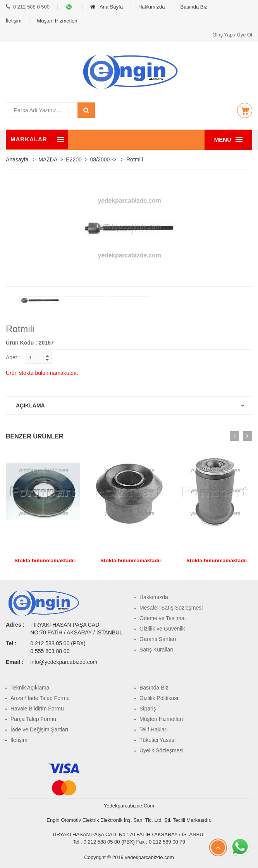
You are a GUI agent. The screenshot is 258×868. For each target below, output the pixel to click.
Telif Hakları (154, 729)
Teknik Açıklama (30, 688)
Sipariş (148, 709)
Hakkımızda (152, 7)
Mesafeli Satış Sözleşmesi (171, 608)
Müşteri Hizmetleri (57, 21)
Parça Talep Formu (33, 719)
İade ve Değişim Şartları (39, 729)
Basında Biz (194, 7)
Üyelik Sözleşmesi (162, 750)
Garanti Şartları (158, 639)
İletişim (14, 21)
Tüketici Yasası (158, 740)
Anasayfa (17, 159)
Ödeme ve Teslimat (163, 618)
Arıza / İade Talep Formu (40, 698)
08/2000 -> (103, 159)
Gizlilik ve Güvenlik (162, 629)
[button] (244, 110)
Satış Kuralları (157, 650)
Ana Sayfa (107, 7)
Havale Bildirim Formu (37, 709)
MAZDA (48, 159)
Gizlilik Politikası (159, 698)
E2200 (74, 159)
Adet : (13, 357)
